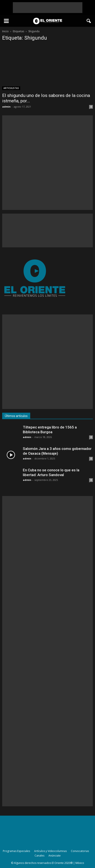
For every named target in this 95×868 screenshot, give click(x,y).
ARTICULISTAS (11, 88)
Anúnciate (55, 856)
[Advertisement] (48, 8)
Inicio (5, 31)
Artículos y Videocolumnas (50, 851)
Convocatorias (80, 851)
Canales (39, 856)
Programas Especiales (16, 851)
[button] (89, 21)
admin (6, 107)
